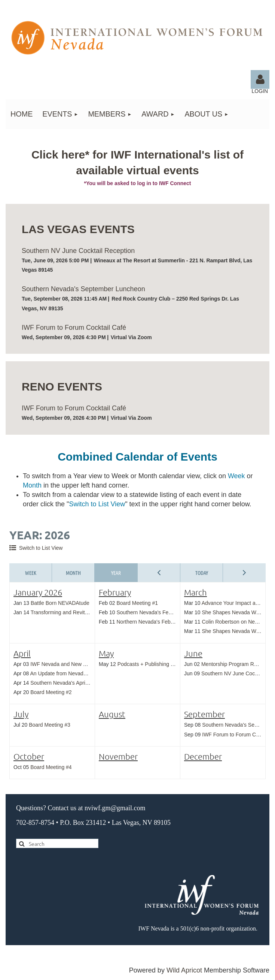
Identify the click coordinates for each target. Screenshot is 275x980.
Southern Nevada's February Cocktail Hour (166, 612)
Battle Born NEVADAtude (60, 603)
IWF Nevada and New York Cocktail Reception (84, 664)
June (193, 653)
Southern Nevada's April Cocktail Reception (81, 683)
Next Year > (244, 573)
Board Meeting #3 (50, 725)
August (112, 714)
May (106, 653)
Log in (260, 79)
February (115, 592)
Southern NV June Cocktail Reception (78, 251)
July (21, 714)
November (118, 756)
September (204, 714)
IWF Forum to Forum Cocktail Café (74, 328)
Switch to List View (41, 548)
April (22, 653)
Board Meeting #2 (51, 692)
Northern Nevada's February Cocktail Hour (166, 622)
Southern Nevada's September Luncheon (83, 289)
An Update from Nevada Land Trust (71, 673)
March (195, 592)
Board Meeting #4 (51, 767)
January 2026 (38, 592)
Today (202, 573)
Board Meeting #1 (137, 603)
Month (73, 573)
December (203, 756)
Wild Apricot (184, 970)
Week (31, 573)
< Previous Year (159, 573)
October (29, 756)
